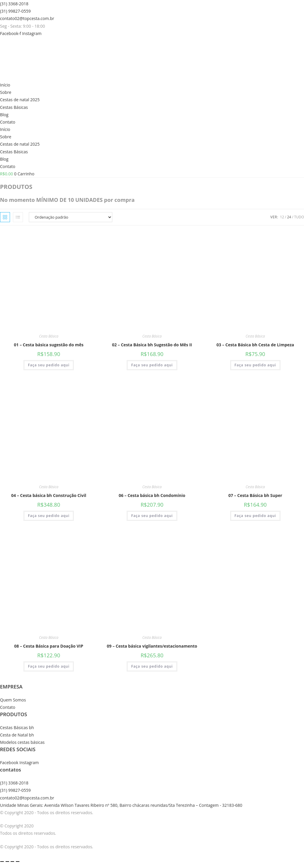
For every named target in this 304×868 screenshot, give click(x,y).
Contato (8, 122)
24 (289, 217)
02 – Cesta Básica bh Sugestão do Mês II (152, 345)
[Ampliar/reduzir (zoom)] (2, 862)
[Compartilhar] (12, 862)
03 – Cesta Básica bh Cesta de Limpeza (255, 345)
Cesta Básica (49, 336)
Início (5, 85)
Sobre (6, 92)
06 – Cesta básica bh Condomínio (152, 495)
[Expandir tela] (7, 862)
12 (282, 217)
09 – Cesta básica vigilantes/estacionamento (152, 646)
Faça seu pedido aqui (49, 365)
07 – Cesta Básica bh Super (255, 495)
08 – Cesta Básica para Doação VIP (49, 646)
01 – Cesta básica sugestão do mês (49, 345)
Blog (4, 115)
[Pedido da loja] (71, 217)
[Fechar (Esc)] (18, 862)
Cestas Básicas (14, 107)
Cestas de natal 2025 (20, 100)
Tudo (299, 217)
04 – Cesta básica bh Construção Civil (49, 495)
